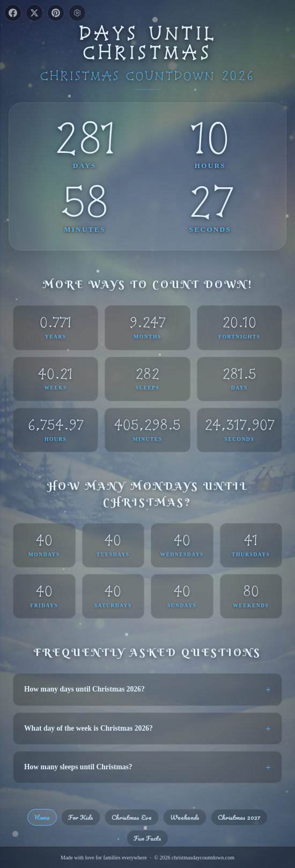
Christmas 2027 (239, 817)
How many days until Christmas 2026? (84, 689)
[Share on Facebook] (13, 13)
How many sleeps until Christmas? (78, 767)
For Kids (81, 817)
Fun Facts (147, 838)
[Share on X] (34, 13)
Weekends (185, 817)
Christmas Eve (132, 817)
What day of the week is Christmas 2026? (88, 728)
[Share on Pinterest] (56, 13)
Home (42, 817)
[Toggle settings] (77, 13)
